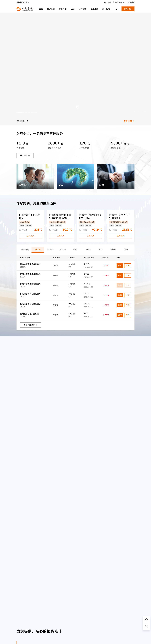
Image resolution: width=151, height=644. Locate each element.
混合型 (63, 250)
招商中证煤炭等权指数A (30, 274)
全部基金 (51, 9)
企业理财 (94, 9)
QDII (126, 250)
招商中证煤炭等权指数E (30, 284)
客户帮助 (120, 2)
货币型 (75, 250)
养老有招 (63, 9)
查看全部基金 (30, 325)
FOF (101, 250)
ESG (73, 9)
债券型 (50, 250)
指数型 (113, 250)
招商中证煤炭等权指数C (30, 264)
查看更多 (129, 121)
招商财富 (131, 2)
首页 (41, 9)
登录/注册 (128, 9)
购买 (120, 266)
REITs (88, 250)
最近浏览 (25, 250)
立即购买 (30, 236)
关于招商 (106, 9)
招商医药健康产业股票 (29, 314)
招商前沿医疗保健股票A (30, 294)
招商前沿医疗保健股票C (30, 304)
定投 (128, 266)
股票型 (38, 250)
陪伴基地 (82, 9)
